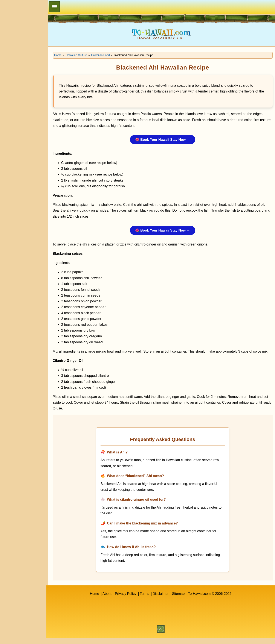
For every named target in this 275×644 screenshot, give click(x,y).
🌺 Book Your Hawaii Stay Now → (166, 140)
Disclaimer (164, 599)
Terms (148, 599)
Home (97, 599)
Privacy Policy (129, 599)
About (110, 599)
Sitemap (181, 599)
